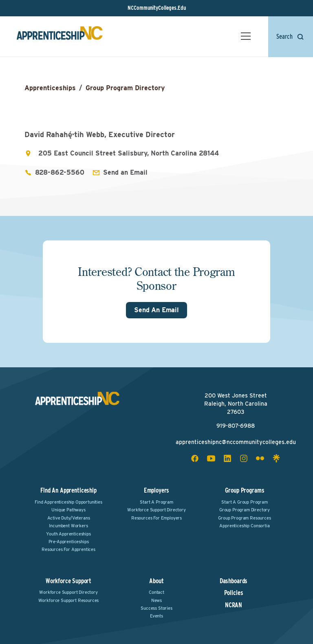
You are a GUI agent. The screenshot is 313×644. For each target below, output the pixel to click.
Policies (234, 593)
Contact (156, 592)
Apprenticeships (50, 88)
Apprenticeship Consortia (244, 526)
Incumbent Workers (68, 526)
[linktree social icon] (276, 458)
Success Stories (156, 608)
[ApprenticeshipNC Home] (60, 36)
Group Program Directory (125, 88)
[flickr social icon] (260, 458)
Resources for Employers (156, 518)
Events (156, 616)
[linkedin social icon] (227, 458)
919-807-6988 (236, 426)
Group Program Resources (244, 518)
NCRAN (234, 605)
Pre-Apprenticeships (69, 542)
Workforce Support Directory (156, 510)
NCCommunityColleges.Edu (157, 8)
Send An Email (156, 310)
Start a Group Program (245, 502)
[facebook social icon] (195, 458)
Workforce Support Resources (69, 600)
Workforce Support (68, 581)
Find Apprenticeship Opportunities (68, 502)
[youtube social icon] (211, 458)
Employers (157, 490)
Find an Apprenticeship (68, 490)
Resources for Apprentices (68, 549)
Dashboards (234, 581)
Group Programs (245, 490)
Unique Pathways (68, 510)
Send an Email (125, 172)
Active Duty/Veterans (69, 518)
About (156, 581)
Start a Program (156, 502)
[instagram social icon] (244, 458)
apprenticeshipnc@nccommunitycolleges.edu (236, 442)
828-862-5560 (60, 172)
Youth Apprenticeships (68, 534)
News (156, 600)
